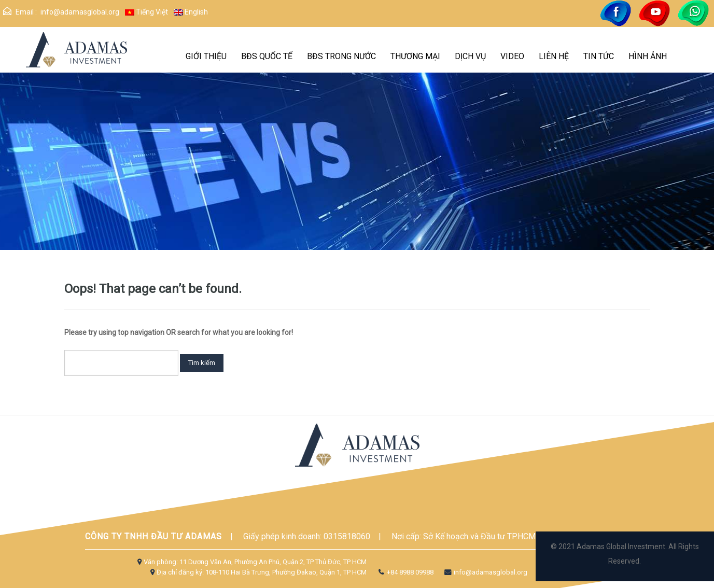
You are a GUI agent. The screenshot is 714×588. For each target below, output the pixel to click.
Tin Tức (599, 56)
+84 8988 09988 (405, 572)
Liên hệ (554, 56)
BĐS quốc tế (267, 56)
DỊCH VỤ (470, 56)
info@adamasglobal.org (80, 12)
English (191, 12)
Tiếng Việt (146, 12)
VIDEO (512, 56)
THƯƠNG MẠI (415, 56)
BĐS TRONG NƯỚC (341, 56)
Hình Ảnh (648, 56)
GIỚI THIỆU (206, 56)
